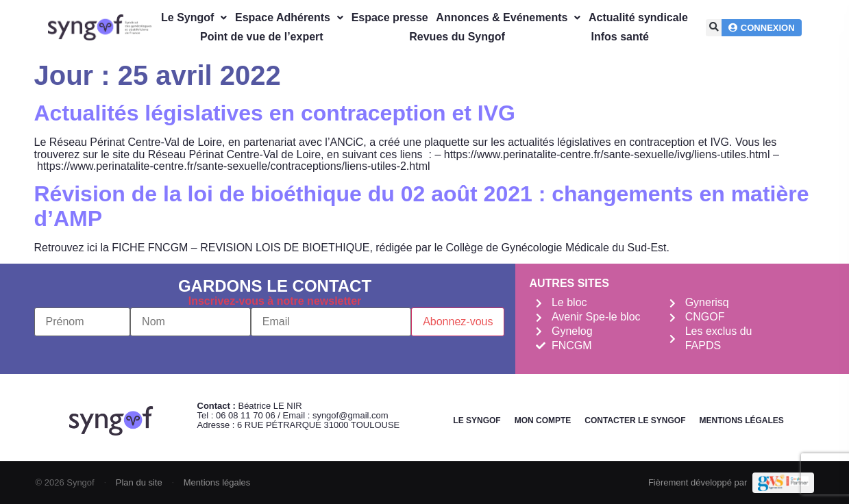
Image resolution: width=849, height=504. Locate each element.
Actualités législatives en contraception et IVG (275, 113)
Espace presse (390, 17)
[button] (714, 28)
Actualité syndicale (638, 17)
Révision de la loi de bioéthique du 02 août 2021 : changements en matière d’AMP (422, 206)
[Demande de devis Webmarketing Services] (783, 483)
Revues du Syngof (457, 37)
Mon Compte (543, 420)
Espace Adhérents (289, 17)
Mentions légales (741, 420)
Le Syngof (194, 17)
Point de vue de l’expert (262, 37)
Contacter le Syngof (635, 420)
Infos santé (619, 37)
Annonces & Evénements (508, 17)
